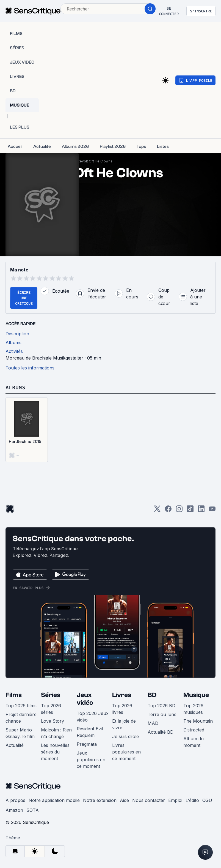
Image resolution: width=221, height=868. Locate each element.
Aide (124, 800)
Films (14, 695)
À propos (15, 800)
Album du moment (194, 742)
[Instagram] (179, 511)
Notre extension (100, 800)
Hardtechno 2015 (25, 441)
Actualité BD (161, 732)
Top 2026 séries (51, 709)
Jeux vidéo (85, 699)
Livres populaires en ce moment (126, 752)
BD (152, 695)
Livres (122, 695)
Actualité (15, 745)
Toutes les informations (30, 368)
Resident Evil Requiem (90, 732)
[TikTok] (190, 511)
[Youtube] (212, 511)
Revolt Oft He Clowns (95, 161)
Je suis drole (125, 736)
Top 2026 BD (161, 706)
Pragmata (87, 744)
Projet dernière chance (21, 718)
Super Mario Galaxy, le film (20, 733)
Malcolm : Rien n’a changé (56, 733)
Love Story (53, 721)
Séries (51, 695)
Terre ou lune (162, 714)
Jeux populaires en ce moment (91, 760)
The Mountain (198, 721)
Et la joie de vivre (124, 724)
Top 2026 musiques (193, 709)
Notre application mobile (54, 800)
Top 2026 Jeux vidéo (93, 717)
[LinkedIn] (201, 511)
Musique (196, 695)
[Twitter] (157, 511)
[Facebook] (168, 511)
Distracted (194, 730)
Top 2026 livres (122, 709)
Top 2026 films (21, 706)
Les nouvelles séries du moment (55, 752)
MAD (153, 723)
